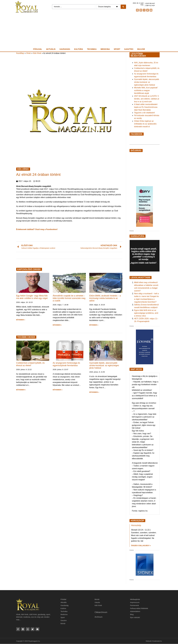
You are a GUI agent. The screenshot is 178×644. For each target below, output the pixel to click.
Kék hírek (98, 605)
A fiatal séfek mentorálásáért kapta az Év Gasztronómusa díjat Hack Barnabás (146, 107)
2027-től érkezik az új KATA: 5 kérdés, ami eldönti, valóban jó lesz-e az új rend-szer (147, 99)
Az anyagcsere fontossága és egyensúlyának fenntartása (66, 364)
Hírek (28, 53)
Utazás (97, 602)
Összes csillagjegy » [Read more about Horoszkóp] (141, 546)
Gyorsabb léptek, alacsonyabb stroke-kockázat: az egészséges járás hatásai (104, 365)
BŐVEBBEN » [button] (21, 320)
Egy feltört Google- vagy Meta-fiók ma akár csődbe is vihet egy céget (32, 297)
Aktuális (51, 49)
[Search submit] (123, 7)
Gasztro (129, 49)
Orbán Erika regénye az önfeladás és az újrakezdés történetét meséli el (145, 124)
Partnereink (135, 605)
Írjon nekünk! (135, 617)
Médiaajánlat (135, 599)
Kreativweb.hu (157, 641)
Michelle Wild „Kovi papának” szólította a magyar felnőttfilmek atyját (146, 90)
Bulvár (141, 49)
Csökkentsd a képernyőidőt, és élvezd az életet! (30, 364)
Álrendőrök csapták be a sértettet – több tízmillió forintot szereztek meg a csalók (69, 298)
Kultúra (79, 49)
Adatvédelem (135, 611)
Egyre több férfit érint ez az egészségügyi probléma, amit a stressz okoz (146, 313)
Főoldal (38, 49)
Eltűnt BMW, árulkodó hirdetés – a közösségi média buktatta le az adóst (105, 298)
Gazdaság (65, 49)
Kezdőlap (20, 53)
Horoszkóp (136, 525)
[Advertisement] (89, 30)
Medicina (105, 49)
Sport (117, 49)
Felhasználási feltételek (139, 608)
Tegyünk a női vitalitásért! (145, 113)
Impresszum (135, 602)
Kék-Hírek (37, 53)
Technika (92, 49)
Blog (132, 614)
